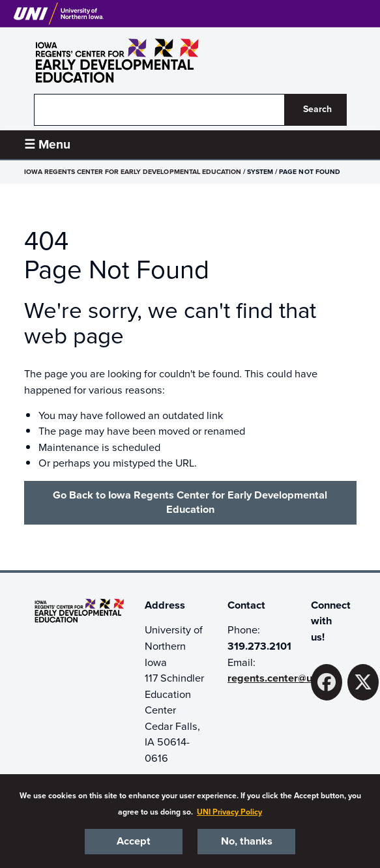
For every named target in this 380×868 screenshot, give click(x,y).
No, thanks (247, 841)
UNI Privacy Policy (229, 812)
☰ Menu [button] (47, 144)
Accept (134, 841)
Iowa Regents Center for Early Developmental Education (133, 172)
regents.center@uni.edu (285, 678)
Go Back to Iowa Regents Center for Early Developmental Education (190, 502)
